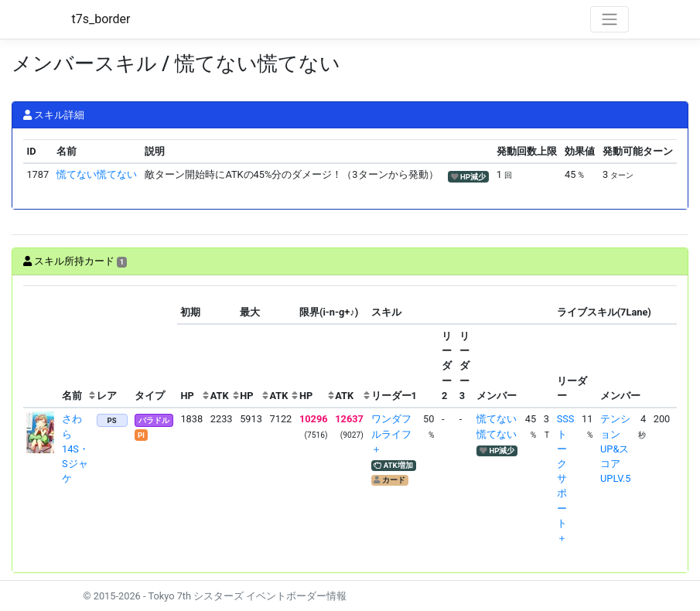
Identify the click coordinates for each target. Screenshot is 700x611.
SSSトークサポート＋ (566, 478)
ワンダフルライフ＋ (391, 434)
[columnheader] (41, 347)
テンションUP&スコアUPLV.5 (615, 449)
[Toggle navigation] (610, 19)
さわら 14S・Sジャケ (75, 449)
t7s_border (101, 19)
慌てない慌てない (97, 174)
